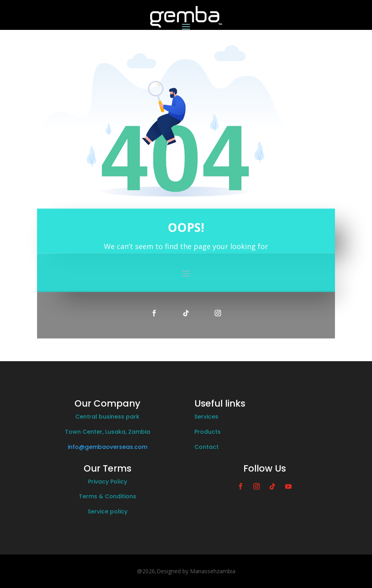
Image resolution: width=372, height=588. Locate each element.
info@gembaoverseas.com (108, 447)
